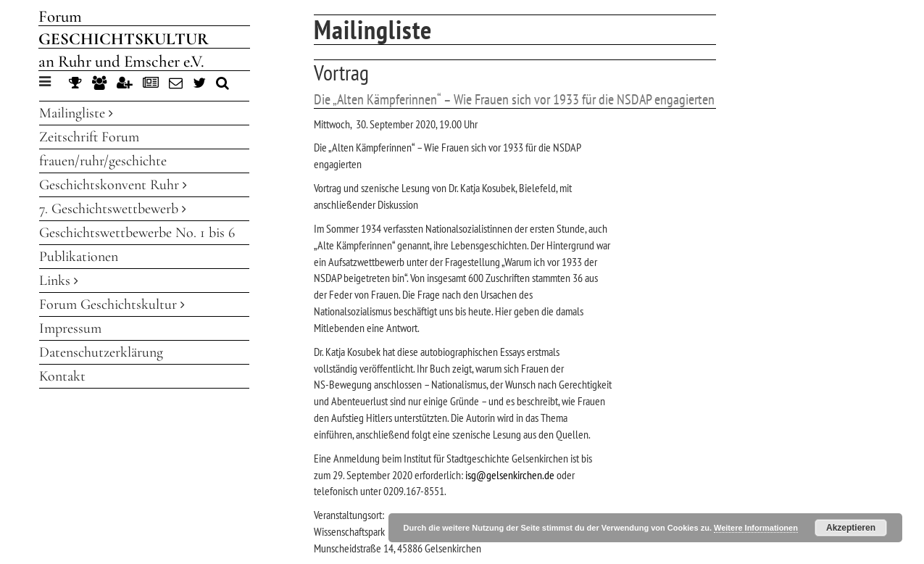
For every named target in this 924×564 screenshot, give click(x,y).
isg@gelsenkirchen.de (510, 475)
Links (59, 281)
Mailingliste (76, 113)
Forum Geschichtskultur (112, 304)
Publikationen (79, 257)
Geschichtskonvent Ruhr (113, 185)
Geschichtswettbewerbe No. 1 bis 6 (137, 233)
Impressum (70, 328)
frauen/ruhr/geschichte (103, 161)
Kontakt (62, 376)
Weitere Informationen (756, 528)
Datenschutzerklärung (101, 352)
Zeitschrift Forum (89, 137)
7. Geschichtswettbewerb (113, 209)
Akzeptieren (851, 528)
